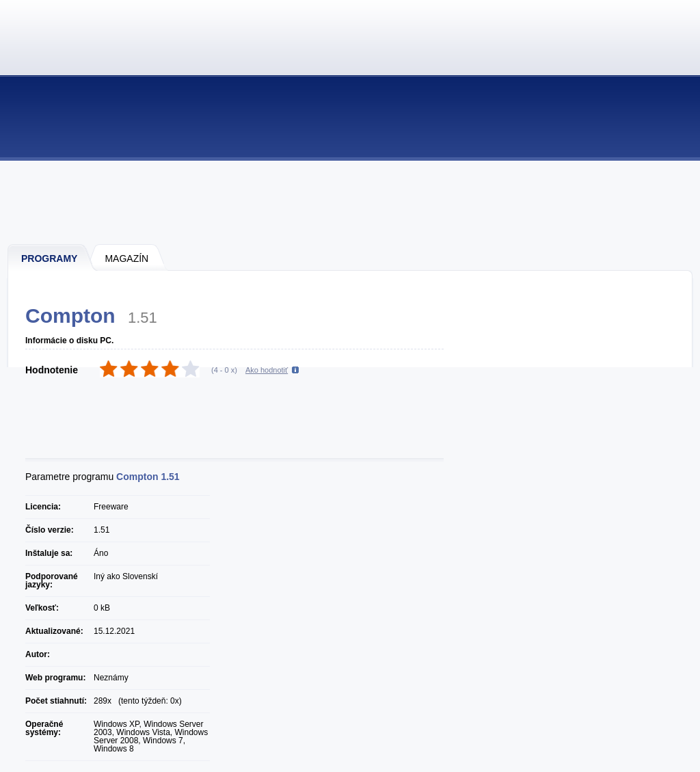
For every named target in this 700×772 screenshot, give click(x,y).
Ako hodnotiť (267, 370)
